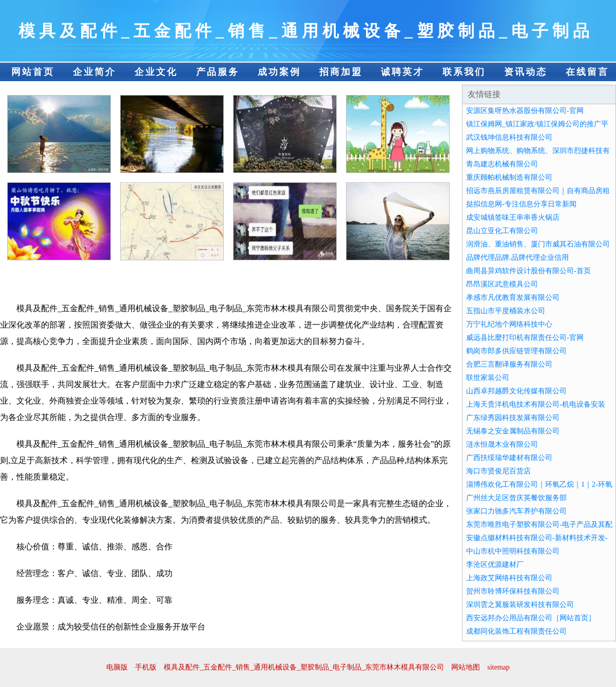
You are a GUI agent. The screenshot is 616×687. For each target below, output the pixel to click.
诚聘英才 (402, 72)
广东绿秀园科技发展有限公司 (513, 418)
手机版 (146, 667)
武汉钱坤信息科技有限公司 (509, 137)
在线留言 (587, 72)
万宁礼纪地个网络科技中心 (509, 324)
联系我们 (464, 72)
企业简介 (94, 72)
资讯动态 (526, 72)
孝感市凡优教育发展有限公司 (513, 298)
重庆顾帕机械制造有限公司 (509, 177)
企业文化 (156, 72)
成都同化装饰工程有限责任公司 (516, 631)
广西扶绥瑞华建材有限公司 (509, 458)
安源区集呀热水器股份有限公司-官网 (525, 111)
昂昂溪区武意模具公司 (502, 284)
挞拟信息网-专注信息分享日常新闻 (521, 204)
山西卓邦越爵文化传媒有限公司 (516, 391)
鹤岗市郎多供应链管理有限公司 (516, 351)
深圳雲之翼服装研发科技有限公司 (520, 605)
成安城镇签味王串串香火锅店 (513, 217)
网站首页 (33, 72)
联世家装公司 (488, 378)
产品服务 (218, 72)
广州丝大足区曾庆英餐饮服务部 (516, 498)
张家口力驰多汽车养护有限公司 (516, 511)
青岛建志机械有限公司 (502, 164)
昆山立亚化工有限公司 (502, 231)
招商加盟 (341, 72)
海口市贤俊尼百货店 (498, 471)
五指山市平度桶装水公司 (506, 311)
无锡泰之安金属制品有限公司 (513, 431)
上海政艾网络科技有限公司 (509, 578)
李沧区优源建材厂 (495, 565)
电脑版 (117, 667)
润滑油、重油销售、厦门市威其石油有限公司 (538, 244)
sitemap (498, 667)
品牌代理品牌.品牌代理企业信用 (517, 257)
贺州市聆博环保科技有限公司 (513, 591)
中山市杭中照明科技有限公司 (513, 551)
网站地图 (466, 667)
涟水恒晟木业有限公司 (502, 444)
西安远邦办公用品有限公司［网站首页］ (531, 618)
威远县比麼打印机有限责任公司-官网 (525, 338)
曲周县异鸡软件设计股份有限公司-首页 (528, 271)
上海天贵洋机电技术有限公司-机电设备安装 (536, 404)
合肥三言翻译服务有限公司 (509, 364)
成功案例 (279, 72)
